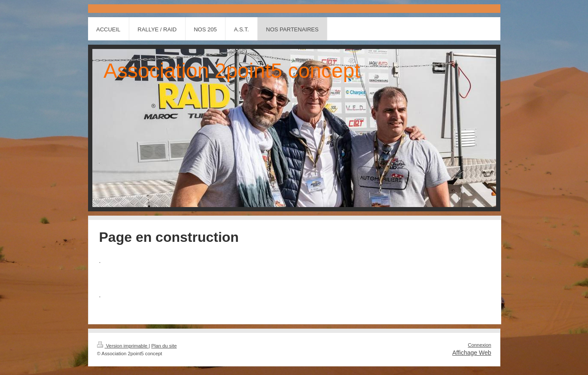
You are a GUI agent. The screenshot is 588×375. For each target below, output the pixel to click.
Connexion (479, 345)
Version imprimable (123, 346)
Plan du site (164, 346)
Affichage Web (472, 353)
